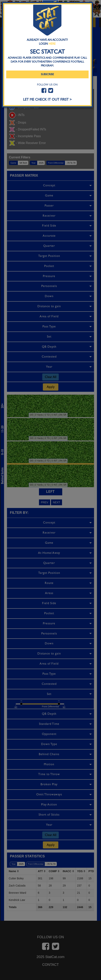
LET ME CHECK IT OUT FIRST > (47, 100)
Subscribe (47, 74)
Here (52, 44)
